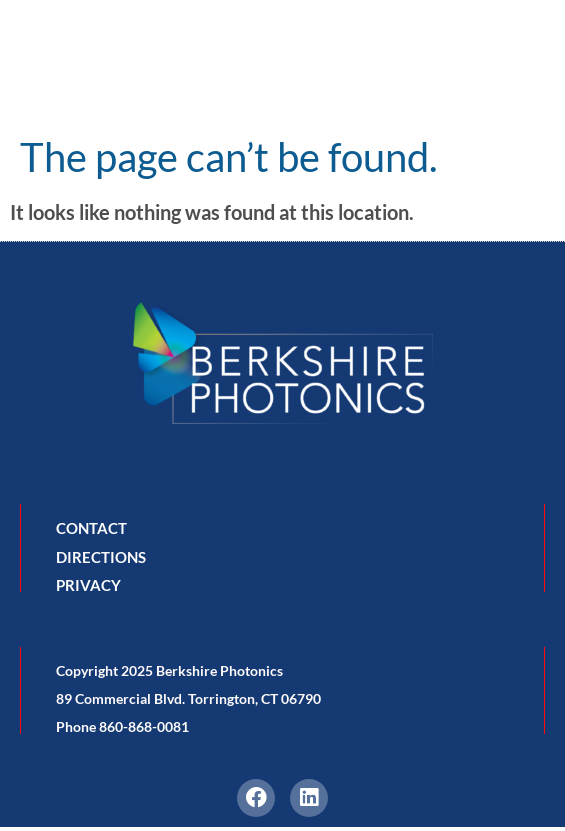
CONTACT (91, 528)
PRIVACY (88, 585)
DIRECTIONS (101, 557)
